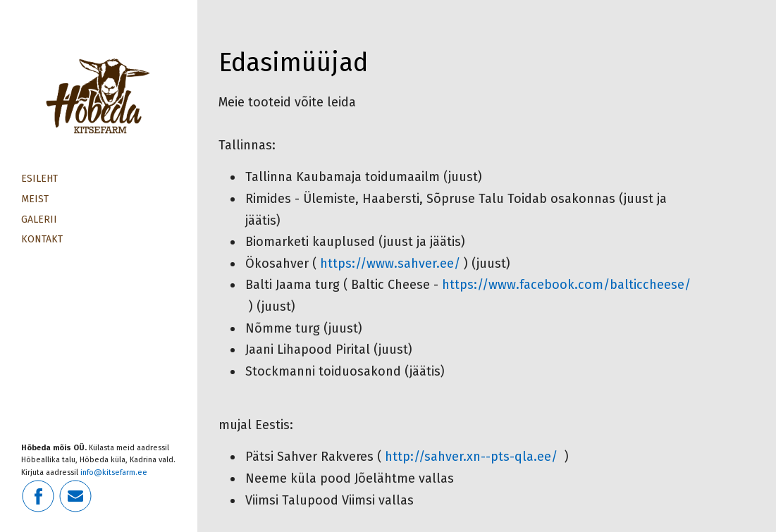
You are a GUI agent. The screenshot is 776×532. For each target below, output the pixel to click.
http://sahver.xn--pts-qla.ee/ (473, 457)
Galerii (39, 219)
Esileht (39, 179)
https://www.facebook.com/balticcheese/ (566, 285)
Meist (35, 199)
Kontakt (42, 239)
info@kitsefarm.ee (114, 472)
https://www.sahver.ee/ (390, 264)
